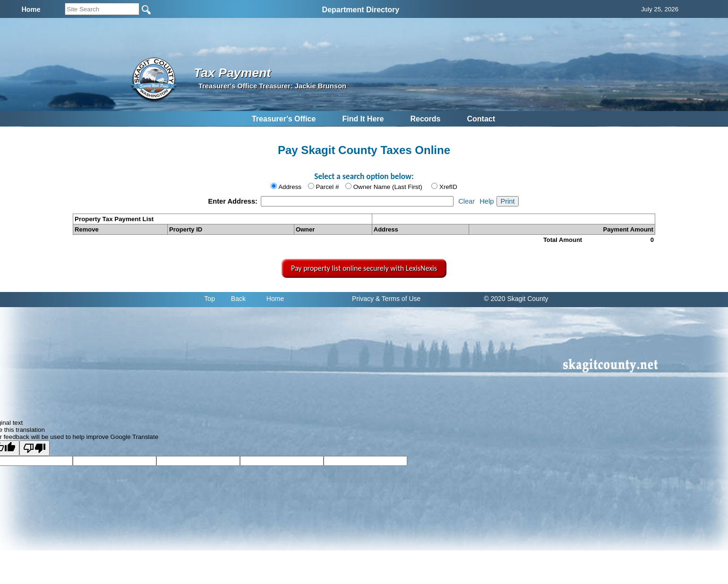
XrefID (448, 187)
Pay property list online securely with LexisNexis (364, 268)
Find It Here (363, 119)
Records (425, 119)
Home (275, 299)
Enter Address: (234, 201)
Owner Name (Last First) (388, 187)
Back (238, 299)
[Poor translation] (34, 448)
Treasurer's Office (284, 119)
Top (210, 299)
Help (487, 201)
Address (290, 187)
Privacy (363, 299)
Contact (481, 119)
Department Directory (361, 10)
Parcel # (327, 187)
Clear (467, 201)
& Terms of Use (398, 299)
